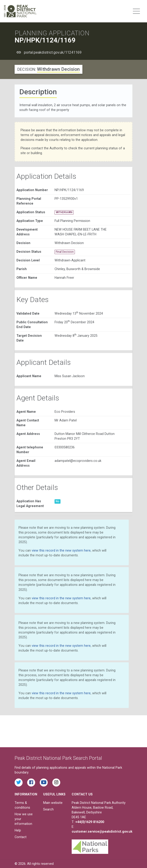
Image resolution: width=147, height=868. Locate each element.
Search (48, 809)
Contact (21, 837)
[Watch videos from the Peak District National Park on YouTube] (44, 783)
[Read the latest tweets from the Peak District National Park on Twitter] (19, 783)
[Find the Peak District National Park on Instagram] (56, 783)
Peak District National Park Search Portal (58, 758)
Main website (53, 803)
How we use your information (24, 819)
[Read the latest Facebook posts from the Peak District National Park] (31, 783)
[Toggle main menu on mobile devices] (136, 11)
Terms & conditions (22, 805)
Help (18, 830)
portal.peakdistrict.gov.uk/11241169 (53, 52)
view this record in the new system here (61, 550)
